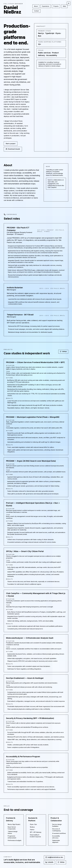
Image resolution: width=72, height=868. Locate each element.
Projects (56, 6)
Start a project (11, 144)
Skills (64, 6)
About (36, 6)
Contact (36, 11)
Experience (46, 6)
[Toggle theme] (69, 3)
